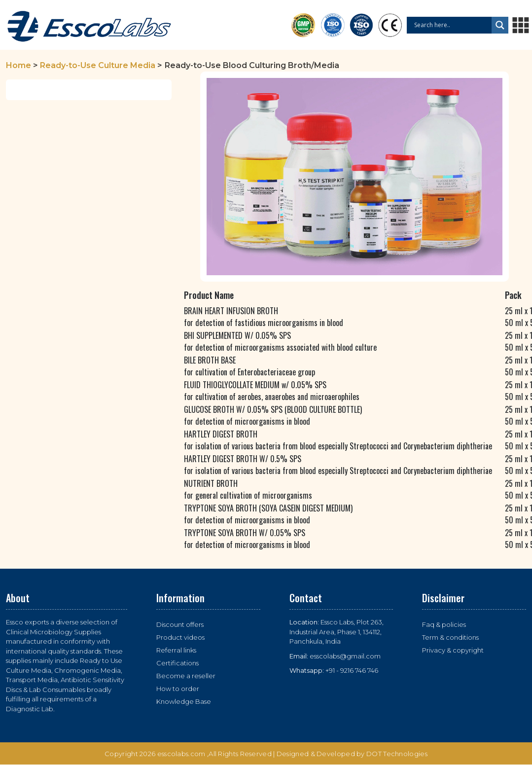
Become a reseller (186, 676)
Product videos (180, 637)
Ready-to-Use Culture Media (98, 65)
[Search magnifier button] (500, 25)
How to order (178, 689)
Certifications (177, 663)
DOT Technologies (397, 754)
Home (18, 65)
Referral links (176, 650)
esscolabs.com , (183, 754)
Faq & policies (444, 624)
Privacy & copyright (453, 650)
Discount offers (180, 624)
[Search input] (452, 25)
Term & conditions (450, 637)
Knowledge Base (184, 701)
